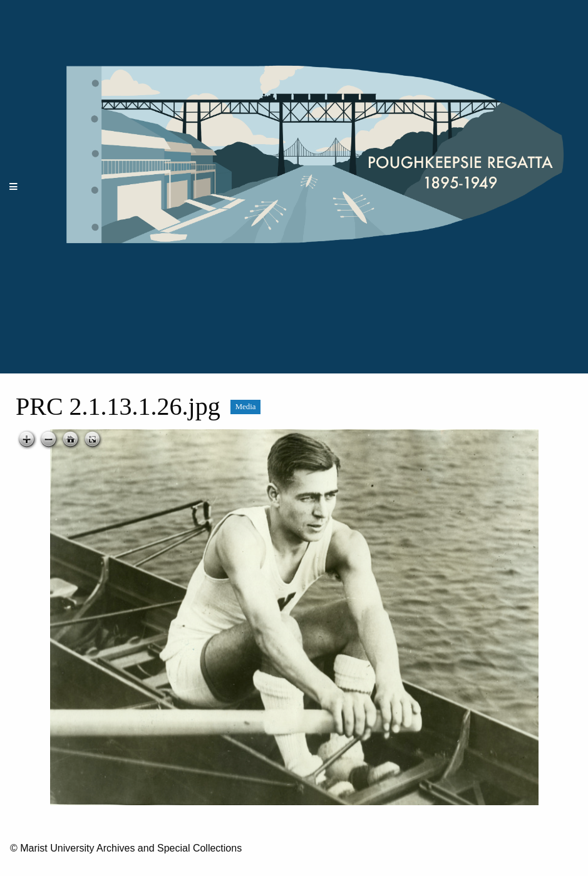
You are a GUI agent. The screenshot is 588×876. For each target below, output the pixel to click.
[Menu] (14, 187)
